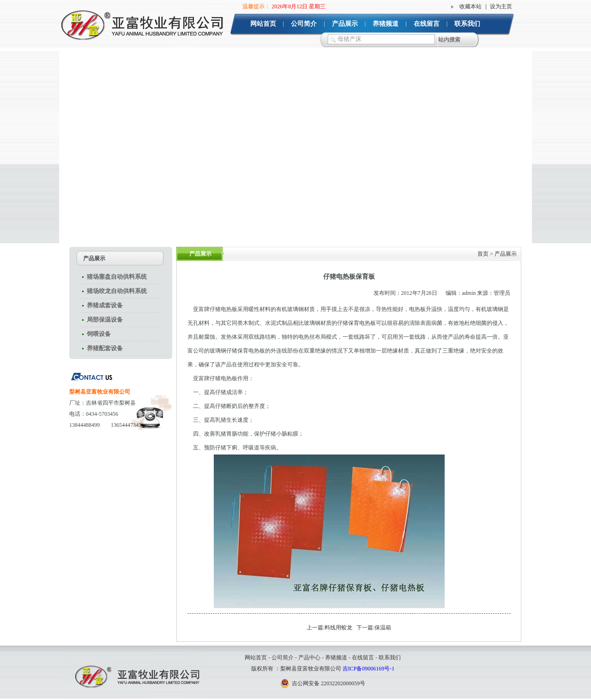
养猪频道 (386, 24)
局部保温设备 (105, 320)
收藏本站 (470, 6)
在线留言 (427, 24)
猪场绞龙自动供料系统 (117, 291)
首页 (483, 254)
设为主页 (501, 6)
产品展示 (345, 24)
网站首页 (263, 24)
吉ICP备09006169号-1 (369, 669)
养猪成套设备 (105, 305)
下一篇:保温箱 (374, 628)
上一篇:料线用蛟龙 (329, 628)
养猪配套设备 (105, 348)
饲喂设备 (99, 334)
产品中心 (309, 658)
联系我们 (467, 24)
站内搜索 (449, 40)
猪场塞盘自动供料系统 (117, 277)
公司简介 (304, 24)
